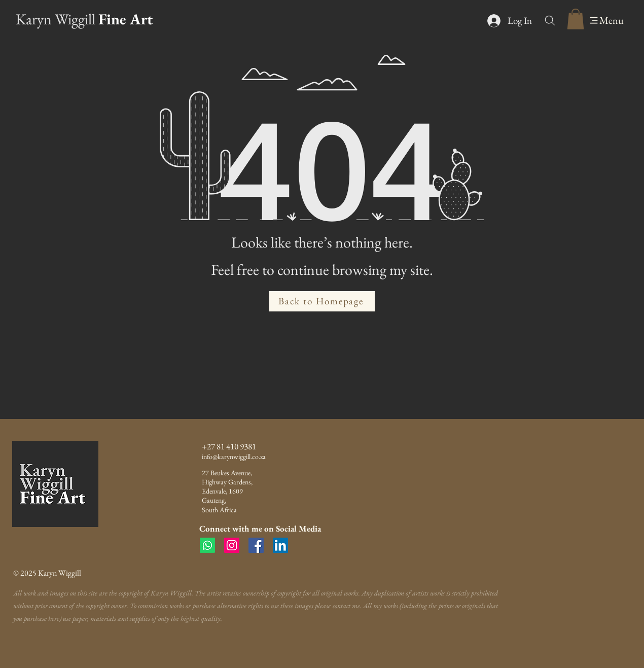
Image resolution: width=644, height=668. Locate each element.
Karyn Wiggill (56, 19)
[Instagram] (232, 545)
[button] (576, 19)
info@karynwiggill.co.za (234, 456)
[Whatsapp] (207, 545)
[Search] (550, 20)
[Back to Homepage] (322, 301)
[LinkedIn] (280, 545)
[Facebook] (256, 545)
